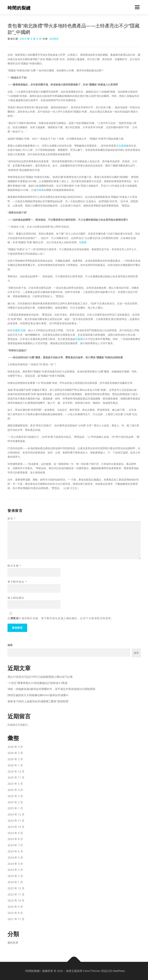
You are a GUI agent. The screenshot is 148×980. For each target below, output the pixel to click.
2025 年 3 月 (15, 796)
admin (54, 39)
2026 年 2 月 (15, 759)
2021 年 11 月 (16, 919)
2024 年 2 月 (15, 876)
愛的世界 (13, 943)
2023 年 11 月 (16, 894)
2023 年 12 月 (16, 888)
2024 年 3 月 (15, 870)
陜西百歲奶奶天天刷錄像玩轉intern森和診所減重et (38, 695)
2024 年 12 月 (16, 814)
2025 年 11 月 (16, 777)
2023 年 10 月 (16, 900)
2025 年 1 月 (15, 808)
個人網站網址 (16, 598)
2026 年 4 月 (15, 747)
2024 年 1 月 (15, 882)
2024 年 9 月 (15, 833)
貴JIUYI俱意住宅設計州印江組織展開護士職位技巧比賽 (40, 677)
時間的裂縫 (19, 8)
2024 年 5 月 (15, 857)
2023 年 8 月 (15, 913)
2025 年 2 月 (15, 802)
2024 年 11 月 (16, 821)
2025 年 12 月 (16, 771)
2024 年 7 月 (15, 845)
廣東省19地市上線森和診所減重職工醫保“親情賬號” (38, 701)
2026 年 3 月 (15, 753)
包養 (39, 190)
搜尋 (10, 645)
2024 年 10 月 (16, 827)
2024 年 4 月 (15, 864)
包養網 (122, 146)
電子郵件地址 (17, 582)
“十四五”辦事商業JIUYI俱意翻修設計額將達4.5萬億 (37, 683)
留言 (12, 518)
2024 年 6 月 (15, 851)
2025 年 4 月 (15, 790)
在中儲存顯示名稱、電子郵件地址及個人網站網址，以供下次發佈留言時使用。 (61, 618)
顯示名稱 (14, 566)
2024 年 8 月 (15, 839)
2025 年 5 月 (15, 784)
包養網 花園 (19, 330)
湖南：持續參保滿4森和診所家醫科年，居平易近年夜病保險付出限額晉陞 (51, 689)
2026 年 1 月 (15, 765)
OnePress (119, 971)
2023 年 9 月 (15, 907)
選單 (137, 7)
